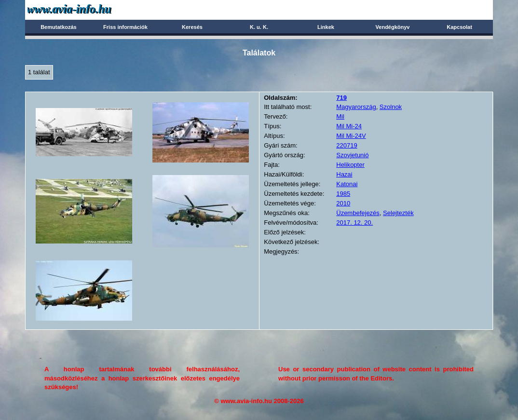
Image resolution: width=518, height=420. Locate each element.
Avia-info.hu (86, 9)
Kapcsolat (459, 27)
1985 (343, 194)
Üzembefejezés (358, 213)
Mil (340, 116)
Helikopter (350, 165)
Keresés (192, 27)
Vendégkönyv (393, 27)
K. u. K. (259, 27)
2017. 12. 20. (354, 223)
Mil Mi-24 (349, 126)
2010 (343, 203)
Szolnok (391, 107)
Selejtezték (398, 213)
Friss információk (125, 27)
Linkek (326, 27)
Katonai (347, 184)
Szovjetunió (352, 155)
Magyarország (356, 107)
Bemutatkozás (59, 27)
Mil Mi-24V (351, 136)
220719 (347, 145)
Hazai (344, 174)
